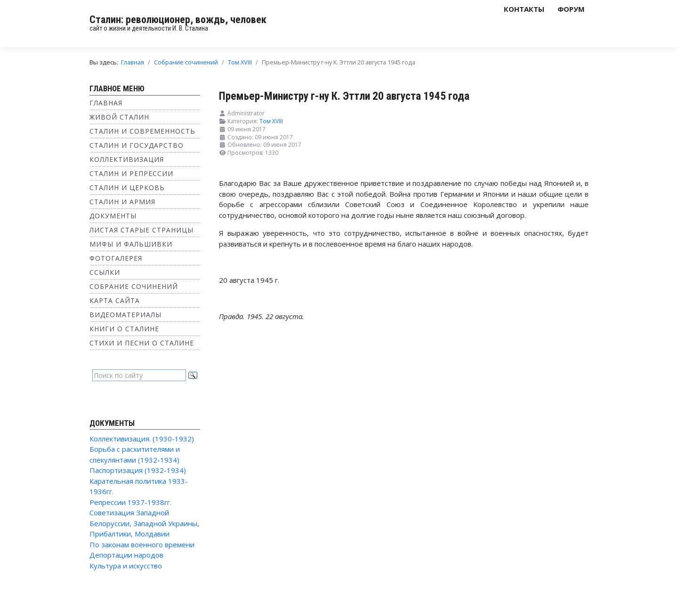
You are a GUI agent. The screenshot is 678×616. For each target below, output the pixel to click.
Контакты (524, 9)
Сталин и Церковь (127, 188)
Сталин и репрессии (131, 173)
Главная (106, 103)
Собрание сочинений (134, 286)
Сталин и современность (142, 131)
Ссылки (105, 272)
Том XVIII (271, 121)
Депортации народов (126, 555)
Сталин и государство (137, 145)
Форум (571, 9)
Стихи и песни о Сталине (142, 343)
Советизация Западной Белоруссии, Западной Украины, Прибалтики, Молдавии (144, 523)
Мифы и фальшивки (131, 244)
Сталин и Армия (122, 202)
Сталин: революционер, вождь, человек (178, 20)
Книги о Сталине (124, 329)
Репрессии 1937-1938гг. (130, 502)
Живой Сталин (119, 117)
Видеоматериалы (125, 315)
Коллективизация (127, 159)
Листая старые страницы (141, 230)
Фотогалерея (116, 258)
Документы (113, 216)
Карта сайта (115, 300)
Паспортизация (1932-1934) (138, 470)
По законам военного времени (142, 544)
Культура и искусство (126, 566)
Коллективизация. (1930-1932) (142, 439)
